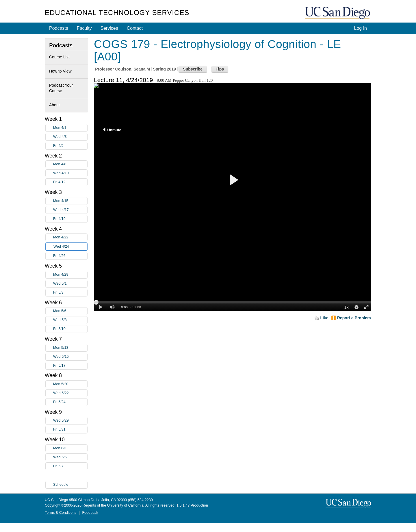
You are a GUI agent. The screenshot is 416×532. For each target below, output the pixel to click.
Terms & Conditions (61, 513)
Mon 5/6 (70, 311)
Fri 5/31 (70, 430)
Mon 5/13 (70, 348)
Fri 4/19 (70, 219)
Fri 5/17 (70, 366)
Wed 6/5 (70, 457)
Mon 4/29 (70, 275)
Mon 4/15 (70, 201)
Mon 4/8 (70, 164)
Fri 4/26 (70, 256)
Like (324, 318)
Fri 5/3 (70, 293)
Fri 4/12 (70, 182)
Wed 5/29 (70, 421)
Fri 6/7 (70, 466)
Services (109, 28)
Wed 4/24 (70, 247)
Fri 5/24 (70, 402)
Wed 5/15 (70, 357)
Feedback (90, 513)
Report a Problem (354, 318)
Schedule (61, 485)
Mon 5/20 (70, 384)
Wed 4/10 (70, 173)
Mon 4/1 (70, 128)
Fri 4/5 (70, 146)
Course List (59, 57)
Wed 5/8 (70, 320)
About (54, 105)
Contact (135, 28)
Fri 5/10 (70, 329)
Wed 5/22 (70, 393)
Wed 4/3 (70, 137)
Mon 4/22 (70, 237)
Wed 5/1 (70, 284)
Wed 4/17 (70, 210)
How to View (60, 71)
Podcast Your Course (61, 88)
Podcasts (59, 28)
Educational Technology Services (117, 13)
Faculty (84, 28)
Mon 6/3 (70, 448)
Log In (361, 28)
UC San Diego (338, 13)
